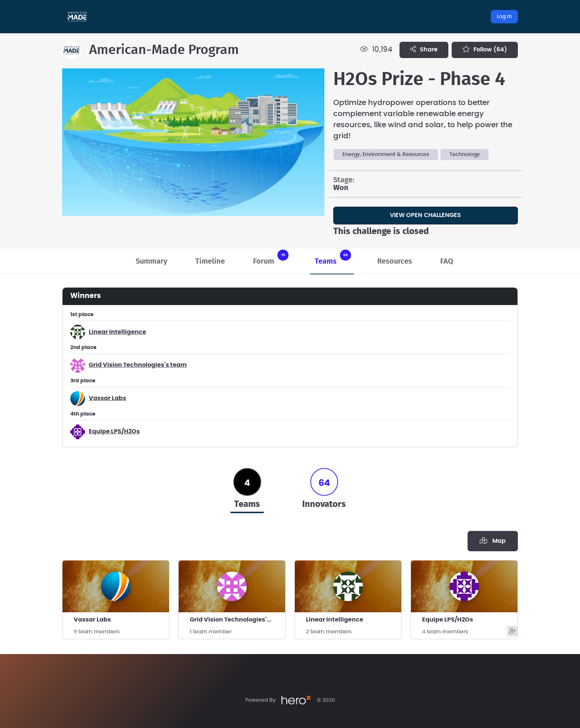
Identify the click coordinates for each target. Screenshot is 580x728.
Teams (333, 257)
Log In (504, 17)
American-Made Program (164, 50)
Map (493, 541)
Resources (395, 261)
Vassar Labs (107, 398)
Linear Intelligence (117, 332)
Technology (465, 155)
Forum (271, 257)
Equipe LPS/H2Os (114, 431)
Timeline (210, 261)
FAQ (447, 261)
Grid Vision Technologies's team (138, 365)
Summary (151, 261)
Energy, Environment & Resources (386, 155)
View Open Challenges (425, 215)
